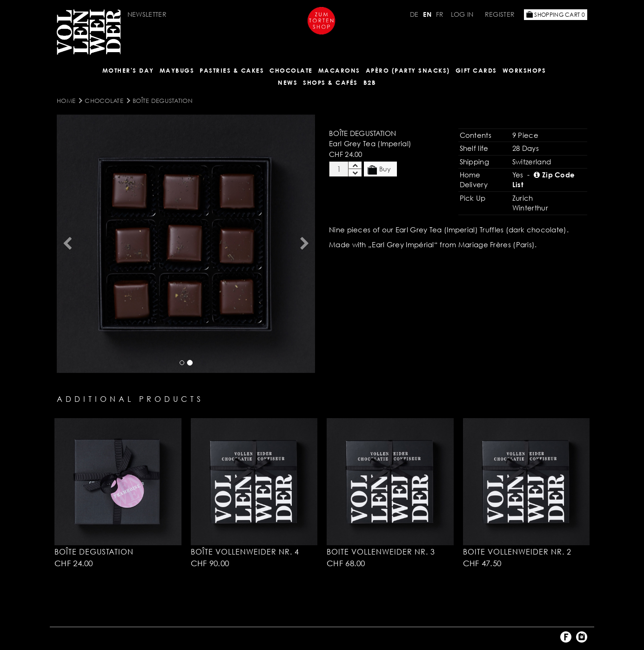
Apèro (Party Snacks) (408, 70)
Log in (462, 14)
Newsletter (147, 14)
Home (66, 101)
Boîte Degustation (163, 101)
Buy (379, 169)
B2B (370, 82)
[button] (67, 244)
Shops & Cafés (330, 82)
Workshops (524, 70)
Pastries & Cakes (232, 70)
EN (427, 14)
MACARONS (339, 70)
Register (500, 14)
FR (440, 14)
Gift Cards (476, 70)
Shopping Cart (556, 15)
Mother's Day (128, 70)
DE (414, 14)
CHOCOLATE (291, 70)
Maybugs (177, 70)
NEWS (288, 82)
